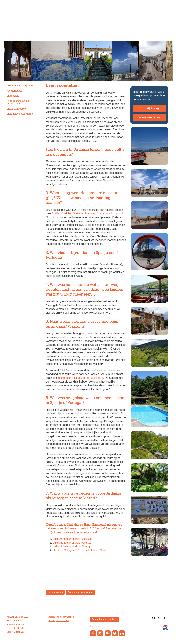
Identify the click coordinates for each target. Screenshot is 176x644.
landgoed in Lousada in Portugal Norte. (81, 378)
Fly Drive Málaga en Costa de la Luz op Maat (79, 550)
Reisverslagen (154, 24)
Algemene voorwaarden (61, 617)
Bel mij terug (149, 108)
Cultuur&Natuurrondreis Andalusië (72, 539)
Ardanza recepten (17, 109)
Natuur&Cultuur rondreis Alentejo (72, 546)
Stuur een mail (149, 118)
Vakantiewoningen (71, 24)
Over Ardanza (97, 24)
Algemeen (13, 96)
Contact (136, 24)
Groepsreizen (45, 24)
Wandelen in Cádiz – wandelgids (19, 102)
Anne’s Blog (119, 24)
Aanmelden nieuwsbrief (20, 114)
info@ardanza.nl (16, 632)
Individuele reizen (20, 24)
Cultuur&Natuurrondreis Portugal (72, 543)
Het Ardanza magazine (20, 86)
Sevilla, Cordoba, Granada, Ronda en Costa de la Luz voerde (88, 214)
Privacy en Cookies (59, 621)
